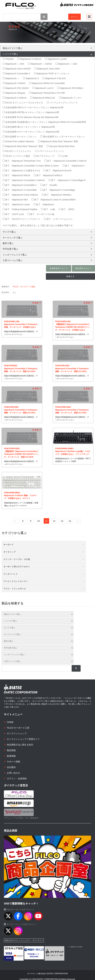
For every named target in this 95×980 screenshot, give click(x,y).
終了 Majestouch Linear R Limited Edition (54, 200)
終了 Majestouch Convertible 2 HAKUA (24, 180)
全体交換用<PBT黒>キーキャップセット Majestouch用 (31, 112)
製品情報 (11, 750)
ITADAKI (8, 59)
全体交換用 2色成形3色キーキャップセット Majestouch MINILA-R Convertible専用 (44, 122)
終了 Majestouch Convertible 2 (20, 185)
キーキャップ (10, 552)
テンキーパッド (11, 574)
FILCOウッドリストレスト (17, 151)
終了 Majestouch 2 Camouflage (58, 190)
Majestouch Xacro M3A (47, 69)
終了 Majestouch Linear (16, 204)
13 (62, 521)
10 (39, 521)
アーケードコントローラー (16, 581)
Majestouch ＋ (11, 78)
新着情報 (11, 756)
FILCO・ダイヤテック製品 (24, 287)
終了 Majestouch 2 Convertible (20, 190)
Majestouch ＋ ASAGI (40, 64)
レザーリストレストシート (50, 151)
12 (54, 521)
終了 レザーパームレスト (58, 219)
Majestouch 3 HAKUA (29, 59)
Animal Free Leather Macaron (18, 141)
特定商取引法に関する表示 (20, 745)
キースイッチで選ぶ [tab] (47, 238)
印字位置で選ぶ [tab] (47, 249)
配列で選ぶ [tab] (47, 243)
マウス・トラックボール (15, 589)
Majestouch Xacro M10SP (17, 69)
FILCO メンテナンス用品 (16, 156)
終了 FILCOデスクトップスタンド (21, 219)
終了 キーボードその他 (41, 214)
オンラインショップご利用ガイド (23, 739)
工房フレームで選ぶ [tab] (47, 260)
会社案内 (11, 767)
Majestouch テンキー (70, 98)
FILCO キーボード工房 (18, 728)
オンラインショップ (17, 733)
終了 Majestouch (44, 204)
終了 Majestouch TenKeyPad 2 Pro (22, 161)
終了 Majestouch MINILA (48, 175)
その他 (63, 156)
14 (70, 521)
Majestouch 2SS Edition (70, 88)
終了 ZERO (67, 209)
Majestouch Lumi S (43, 88)
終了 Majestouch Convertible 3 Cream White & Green (31, 166)
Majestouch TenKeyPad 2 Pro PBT (47, 93)
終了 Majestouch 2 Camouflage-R (67, 180)
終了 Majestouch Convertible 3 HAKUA (65, 161)
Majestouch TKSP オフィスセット (52, 74)
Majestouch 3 (31, 78)
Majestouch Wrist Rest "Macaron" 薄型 (23, 146)
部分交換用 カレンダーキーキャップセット (63, 137)
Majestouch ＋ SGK (67, 64)
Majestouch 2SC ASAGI (16, 88)
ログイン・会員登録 (17, 778)
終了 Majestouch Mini (15, 200)
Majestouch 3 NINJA (14, 83)
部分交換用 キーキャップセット (20, 137)
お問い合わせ (13, 773)
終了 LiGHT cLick (13, 214)
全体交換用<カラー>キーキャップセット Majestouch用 (31, 132)
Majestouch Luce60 (56, 59)
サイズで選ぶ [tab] (47, 232)
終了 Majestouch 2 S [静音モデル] (21, 171)
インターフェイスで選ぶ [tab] (47, 255)
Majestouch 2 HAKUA (15, 98)
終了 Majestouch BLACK (58, 171)
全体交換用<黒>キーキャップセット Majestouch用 (29, 127)
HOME (10, 722)
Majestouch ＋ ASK (13, 64)
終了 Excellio (49, 185)
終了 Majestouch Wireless (56, 195)
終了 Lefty (48, 209)
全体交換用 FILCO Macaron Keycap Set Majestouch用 (30, 117)
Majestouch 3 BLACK (54, 78)
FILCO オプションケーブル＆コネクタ (23, 103)
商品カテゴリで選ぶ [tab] (47, 48)
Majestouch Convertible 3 (16, 74)
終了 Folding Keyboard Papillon (20, 209)
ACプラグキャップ (44, 156)
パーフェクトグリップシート (62, 103)
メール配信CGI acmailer (75, 947)
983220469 (34, 957)
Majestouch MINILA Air (43, 98)
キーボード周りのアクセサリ (17, 567)
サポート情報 (13, 762)
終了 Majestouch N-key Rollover (20, 195)
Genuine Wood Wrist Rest (61, 146)
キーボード (9, 545)
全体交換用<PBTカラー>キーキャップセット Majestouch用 (33, 107)
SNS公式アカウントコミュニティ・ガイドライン (24, 940)
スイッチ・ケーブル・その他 (17, 559)
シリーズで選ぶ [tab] (47, 54)
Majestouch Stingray (14, 93)
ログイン (74, 17)
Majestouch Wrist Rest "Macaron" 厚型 (58, 141)
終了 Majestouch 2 (74, 166)
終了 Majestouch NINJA (16, 175)
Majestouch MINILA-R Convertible (47, 83)
